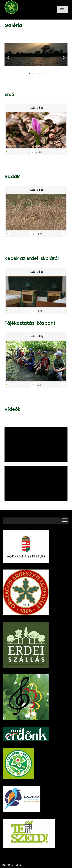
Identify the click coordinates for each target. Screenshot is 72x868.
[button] (30, 74)
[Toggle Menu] (65, 521)
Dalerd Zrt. (17, 17)
